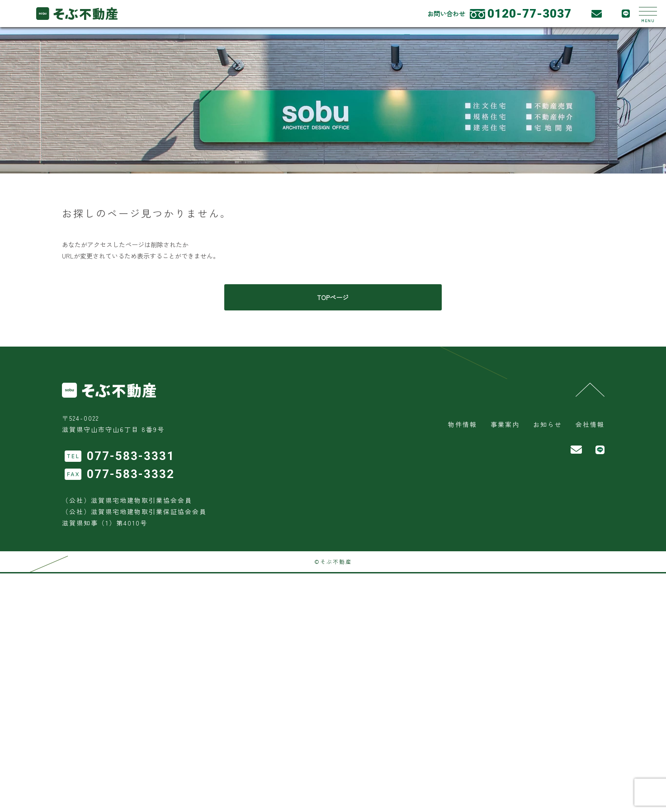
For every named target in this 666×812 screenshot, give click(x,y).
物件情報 (463, 424)
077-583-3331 (131, 456)
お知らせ (548, 424)
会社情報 (590, 424)
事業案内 (505, 424)
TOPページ (333, 297)
